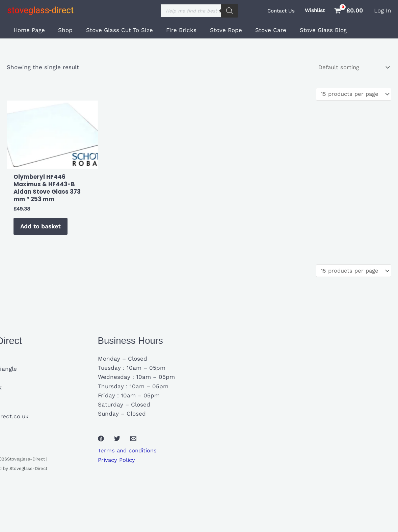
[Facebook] (101, 442)
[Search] (230, 11)
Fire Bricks (175, 30)
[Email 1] (133, 442)
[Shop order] (352, 68)
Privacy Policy (117, 464)
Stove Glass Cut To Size (115, 30)
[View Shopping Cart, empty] (349, 11)
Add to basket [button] (42, 228)
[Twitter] (117, 442)
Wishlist (315, 10)
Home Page (28, 30)
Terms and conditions (129, 454)
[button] (281, 11)
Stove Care (261, 30)
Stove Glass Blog (311, 30)
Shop (63, 30)
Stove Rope (218, 30)
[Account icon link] (383, 11)
